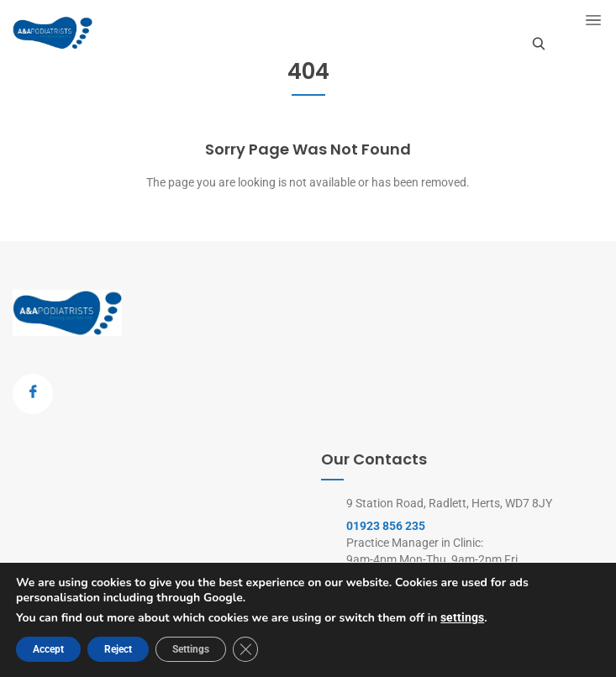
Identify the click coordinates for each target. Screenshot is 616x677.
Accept (48, 649)
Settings (191, 649)
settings (462, 617)
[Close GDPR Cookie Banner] (245, 649)
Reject (118, 649)
